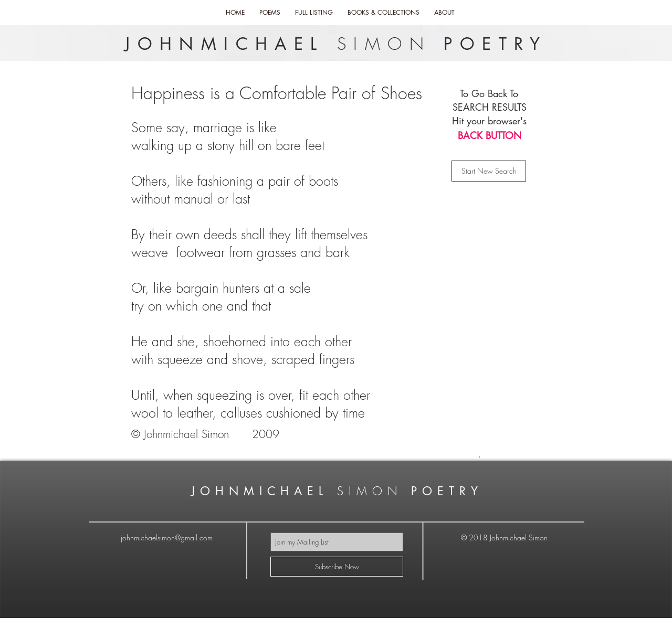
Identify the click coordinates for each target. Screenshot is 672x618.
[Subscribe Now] (337, 567)
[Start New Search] (489, 171)
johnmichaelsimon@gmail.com (167, 537)
